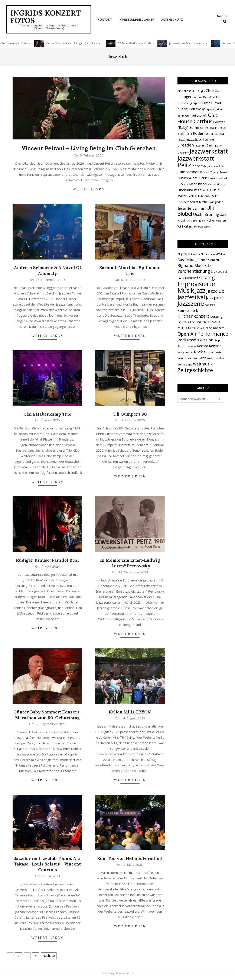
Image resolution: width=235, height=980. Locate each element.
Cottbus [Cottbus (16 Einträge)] (197, 97)
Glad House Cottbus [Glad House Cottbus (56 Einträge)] (198, 118)
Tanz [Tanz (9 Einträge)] (202, 358)
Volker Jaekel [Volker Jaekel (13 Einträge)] (199, 221)
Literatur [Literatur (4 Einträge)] (183, 322)
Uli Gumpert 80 (130, 414)
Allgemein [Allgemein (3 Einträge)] (184, 254)
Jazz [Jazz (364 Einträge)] (200, 290)
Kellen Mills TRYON (130, 712)
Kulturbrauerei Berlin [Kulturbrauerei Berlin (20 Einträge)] (192, 178)
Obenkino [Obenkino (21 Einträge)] (185, 190)
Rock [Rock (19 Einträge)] (198, 352)
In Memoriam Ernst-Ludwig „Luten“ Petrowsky (130, 563)
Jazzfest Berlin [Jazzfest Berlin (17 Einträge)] (205, 145)
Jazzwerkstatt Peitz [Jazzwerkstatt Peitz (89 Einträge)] (196, 162)
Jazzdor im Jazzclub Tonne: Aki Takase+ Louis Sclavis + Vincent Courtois (48, 864)
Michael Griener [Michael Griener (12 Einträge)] (217, 184)
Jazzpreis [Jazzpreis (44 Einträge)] (215, 297)
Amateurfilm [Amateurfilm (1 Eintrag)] (198, 254)
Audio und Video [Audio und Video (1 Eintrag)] (215, 254)
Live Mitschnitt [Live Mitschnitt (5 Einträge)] (200, 322)
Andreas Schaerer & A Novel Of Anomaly (48, 270)
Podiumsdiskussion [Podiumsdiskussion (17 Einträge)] (195, 340)
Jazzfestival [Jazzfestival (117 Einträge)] (191, 297)
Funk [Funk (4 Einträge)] (181, 278)
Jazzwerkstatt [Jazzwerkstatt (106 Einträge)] (209, 151)
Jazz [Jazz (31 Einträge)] (181, 139)
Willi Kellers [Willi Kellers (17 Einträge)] (185, 226)
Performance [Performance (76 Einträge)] (213, 334)
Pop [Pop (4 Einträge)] (217, 340)
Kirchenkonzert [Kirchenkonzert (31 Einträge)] (193, 316)
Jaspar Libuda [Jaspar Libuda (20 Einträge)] (214, 133)
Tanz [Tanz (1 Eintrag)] (209, 358)
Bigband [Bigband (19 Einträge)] (185, 265)
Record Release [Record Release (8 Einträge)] (209, 346)
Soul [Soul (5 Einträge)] (180, 358)
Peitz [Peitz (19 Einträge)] (197, 190)
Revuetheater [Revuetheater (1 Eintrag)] (185, 352)
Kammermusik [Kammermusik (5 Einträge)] (188, 310)
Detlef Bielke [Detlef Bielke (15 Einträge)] (211, 97)
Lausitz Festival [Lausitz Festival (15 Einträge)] (218, 178)
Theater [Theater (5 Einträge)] (219, 358)
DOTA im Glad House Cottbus (146, 43)
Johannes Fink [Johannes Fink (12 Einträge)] (216, 166)
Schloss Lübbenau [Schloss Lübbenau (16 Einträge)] (199, 196)
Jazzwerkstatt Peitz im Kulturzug (198, 43)
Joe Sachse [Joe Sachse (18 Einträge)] (199, 166)
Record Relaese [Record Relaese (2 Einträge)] (187, 346)
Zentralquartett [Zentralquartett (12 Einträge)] (203, 227)
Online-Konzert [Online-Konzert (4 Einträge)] (214, 328)
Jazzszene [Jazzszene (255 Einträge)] (191, 303)
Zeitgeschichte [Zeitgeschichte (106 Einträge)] (195, 370)
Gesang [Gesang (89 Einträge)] (206, 277)
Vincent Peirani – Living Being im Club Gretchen (84, 43)
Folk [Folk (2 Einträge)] (226, 272)
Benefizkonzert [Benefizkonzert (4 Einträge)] (209, 260)
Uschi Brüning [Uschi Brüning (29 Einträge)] (206, 214)
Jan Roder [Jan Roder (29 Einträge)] (195, 133)
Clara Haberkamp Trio (47, 414)
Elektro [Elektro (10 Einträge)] (217, 271)
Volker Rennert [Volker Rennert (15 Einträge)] (217, 221)
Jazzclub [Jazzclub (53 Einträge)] (216, 291)
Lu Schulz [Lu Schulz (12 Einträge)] (183, 184)
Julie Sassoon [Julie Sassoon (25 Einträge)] (188, 172)
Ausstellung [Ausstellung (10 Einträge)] (187, 260)
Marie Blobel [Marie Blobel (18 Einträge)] (198, 184)
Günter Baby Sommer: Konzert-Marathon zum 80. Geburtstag (47, 715)
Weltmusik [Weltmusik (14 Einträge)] (203, 364)
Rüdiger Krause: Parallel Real (47, 560)
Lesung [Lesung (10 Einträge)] (216, 316)
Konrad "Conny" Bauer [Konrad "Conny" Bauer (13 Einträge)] (214, 172)
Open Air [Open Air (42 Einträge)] (187, 334)
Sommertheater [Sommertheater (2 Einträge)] (213, 352)
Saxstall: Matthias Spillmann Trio (130, 270)
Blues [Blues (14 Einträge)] (199, 265)
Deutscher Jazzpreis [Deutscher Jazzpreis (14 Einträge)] (189, 103)
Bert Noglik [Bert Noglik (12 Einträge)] (199, 91)
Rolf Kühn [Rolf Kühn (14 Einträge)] (207, 190)
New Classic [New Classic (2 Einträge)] (195, 328)
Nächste (49, 955)
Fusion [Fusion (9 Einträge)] (191, 278)
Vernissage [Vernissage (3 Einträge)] (185, 364)
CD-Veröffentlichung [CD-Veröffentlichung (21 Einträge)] (195, 268)
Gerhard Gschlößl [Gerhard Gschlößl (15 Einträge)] (196, 116)
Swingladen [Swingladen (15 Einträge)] (216, 202)
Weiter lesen (89, 189)
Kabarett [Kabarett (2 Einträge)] (210, 305)
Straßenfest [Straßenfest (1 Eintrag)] (191, 358)
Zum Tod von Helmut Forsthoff (130, 858)
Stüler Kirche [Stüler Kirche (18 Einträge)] (199, 202)
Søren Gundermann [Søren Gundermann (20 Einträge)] (192, 208)
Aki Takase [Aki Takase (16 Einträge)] (185, 91)
